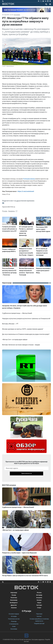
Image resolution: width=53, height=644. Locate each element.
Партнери (39, 614)
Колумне (39, 598)
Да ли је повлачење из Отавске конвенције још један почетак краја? (26, 334)
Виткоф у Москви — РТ (10, 324)
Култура (39, 605)
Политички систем (14, 619)
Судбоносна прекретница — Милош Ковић (17, 313)
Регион (39, 593)
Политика (14, 598)
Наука (39, 603)
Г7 (17, 211)
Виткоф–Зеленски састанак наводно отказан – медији (21, 345)
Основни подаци (14, 614)
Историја (14, 616)
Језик (14, 626)
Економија (17, 15)
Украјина (11, 211)
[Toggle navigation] (50, 4)
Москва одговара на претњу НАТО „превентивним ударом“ (23, 329)
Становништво (14, 624)
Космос (39, 600)
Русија (5, 211)
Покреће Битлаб (39, 624)
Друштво (14, 605)
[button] (50, 4)
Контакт (39, 616)
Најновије (14, 593)
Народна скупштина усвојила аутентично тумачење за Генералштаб (26, 319)
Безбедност (14, 603)
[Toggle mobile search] (46, 4)
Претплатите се (26, 473)
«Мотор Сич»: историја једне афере (15, 340)
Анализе (14, 608)
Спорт (39, 608)
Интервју (39, 595)
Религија (14, 621)
